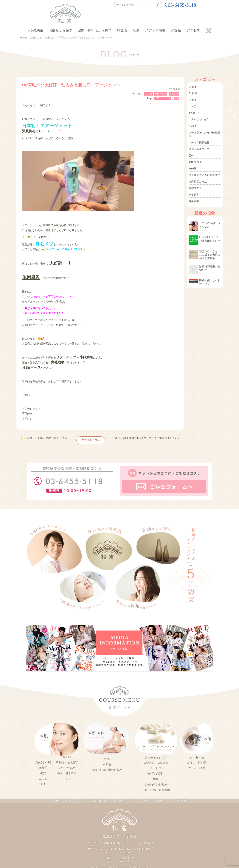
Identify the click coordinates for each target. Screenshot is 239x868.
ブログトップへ (91, 439)
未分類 (193, 166)
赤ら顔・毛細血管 (67, 761)
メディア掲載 (155, 30)
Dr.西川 (193, 99)
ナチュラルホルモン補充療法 (204, 133)
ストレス (156, 767)
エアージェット (163, 98)
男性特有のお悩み (156, 784)
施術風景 (31, 277)
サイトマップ (126, 800)
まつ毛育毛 (197, 756)
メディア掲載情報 (199, 141)
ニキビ (43, 777)
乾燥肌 (43, 767)
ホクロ (67, 777)
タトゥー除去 (197, 767)
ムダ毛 (107, 764)
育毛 (176, 98)
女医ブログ (161, 94)
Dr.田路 (149, 94)
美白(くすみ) (43, 761)
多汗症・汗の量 (197, 762)
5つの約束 (35, 30)
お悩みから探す (60, 30)
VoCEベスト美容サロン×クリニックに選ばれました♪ (146, 437)
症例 (136, 30)
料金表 (122, 30)
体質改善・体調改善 (156, 762)
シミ (43, 756)
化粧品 (176, 30)
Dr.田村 (193, 87)
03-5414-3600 (143, 848)
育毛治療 (174, 94)
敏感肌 (67, 756)
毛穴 (43, 772)
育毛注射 (27, 418)
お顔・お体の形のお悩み (107, 769)
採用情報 (182, 800)
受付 (191, 153)
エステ (193, 106)
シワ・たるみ (67, 767)
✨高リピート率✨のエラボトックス (45, 437)
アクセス (193, 30)
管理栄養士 (195, 185)
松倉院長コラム (198, 179)
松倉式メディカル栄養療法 (204, 172)
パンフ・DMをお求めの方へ (94, 800)
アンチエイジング (156, 757)
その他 (193, 125)
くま (43, 783)
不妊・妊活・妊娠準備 (156, 789)
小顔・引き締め (67, 772)
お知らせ (194, 112)
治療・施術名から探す (95, 30)
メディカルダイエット (202, 147)
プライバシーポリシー (155, 800)
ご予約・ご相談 (61, 800)
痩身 (107, 758)
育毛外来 (27, 413)
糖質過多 (194, 191)
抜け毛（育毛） (156, 773)
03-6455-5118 (115, 848)
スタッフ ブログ (198, 118)
